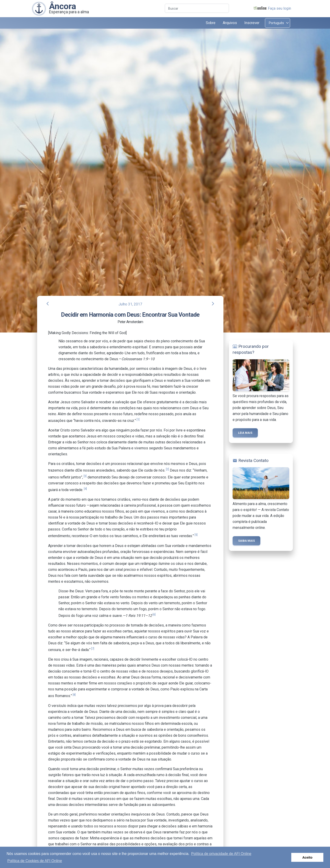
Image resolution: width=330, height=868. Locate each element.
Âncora (63, 6)
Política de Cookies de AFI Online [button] (35, 861)
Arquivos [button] (230, 23)
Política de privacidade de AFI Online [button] (221, 854)
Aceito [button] (307, 857)
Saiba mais (246, 541)
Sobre (211, 23)
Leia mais (245, 433)
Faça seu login (279, 8)
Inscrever (252, 23)
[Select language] (278, 23)
